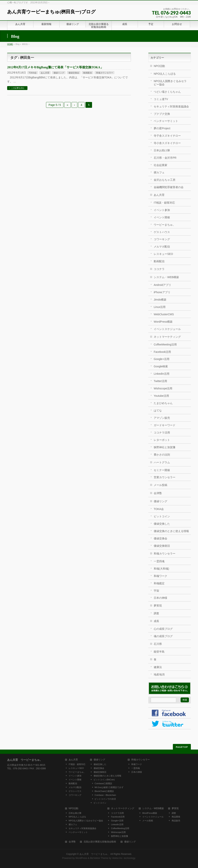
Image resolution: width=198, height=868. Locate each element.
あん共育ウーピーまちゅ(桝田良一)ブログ (51, 12)
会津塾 (158, 493)
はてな (158, 410)
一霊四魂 (159, 561)
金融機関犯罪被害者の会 (169, 187)
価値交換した (162, 524)
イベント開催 (162, 217)
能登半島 (159, 652)
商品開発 (176, 817)
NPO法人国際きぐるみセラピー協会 (170, 83)
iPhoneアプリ (162, 292)
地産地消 (159, 674)
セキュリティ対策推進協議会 (171, 106)
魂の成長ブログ (163, 636)
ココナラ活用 (162, 433)
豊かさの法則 (162, 455)
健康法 (158, 667)
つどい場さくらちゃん (167, 92)
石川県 (158, 644)
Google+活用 (162, 359)
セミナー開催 (162, 470)
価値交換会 (74, 73)
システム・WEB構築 (166, 277)
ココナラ (159, 269)
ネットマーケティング (167, 337)
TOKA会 (33, 73)
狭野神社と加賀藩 (165, 447)
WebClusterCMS (164, 314)
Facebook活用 (162, 352)
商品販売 (176, 821)
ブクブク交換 (162, 114)
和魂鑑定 (159, 583)
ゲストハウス (162, 232)
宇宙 (156, 591)
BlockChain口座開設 (104, 791)
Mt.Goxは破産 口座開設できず (109, 787)
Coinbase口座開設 (103, 783)
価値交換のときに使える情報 (171, 531)
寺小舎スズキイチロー (167, 143)
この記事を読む (18, 88)
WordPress (81, 858)
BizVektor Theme (99, 858)
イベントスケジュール (167, 329)
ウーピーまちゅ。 (165, 225)
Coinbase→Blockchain (105, 795)
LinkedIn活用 (162, 374)
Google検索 (161, 366)
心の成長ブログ (163, 629)
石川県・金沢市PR (165, 158)
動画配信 (88, 73)
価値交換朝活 (162, 546)
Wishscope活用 (163, 388)
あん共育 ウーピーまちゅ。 (95, 854)
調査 (156, 613)
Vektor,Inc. (118, 858)
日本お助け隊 (162, 150)
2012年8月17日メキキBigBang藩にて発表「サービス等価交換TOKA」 (55, 67)
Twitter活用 (160, 381)
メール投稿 (160, 485)
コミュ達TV (161, 99)
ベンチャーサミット (166, 121)
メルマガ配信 (162, 247)
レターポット (162, 440)
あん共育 (45, 73)
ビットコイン (162, 516)
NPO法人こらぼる (165, 74)
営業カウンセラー (165, 477)
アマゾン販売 (162, 418)
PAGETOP (182, 747)
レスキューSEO (163, 254)
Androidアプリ (162, 285)
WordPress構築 (163, 322)
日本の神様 (160, 598)
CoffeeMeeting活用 (165, 344)
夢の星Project (162, 128)
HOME (10, 44)
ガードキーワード (165, 425)
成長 (156, 621)
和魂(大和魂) (161, 569)
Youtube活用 (161, 396)
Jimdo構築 (160, 300)
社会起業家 (160, 165)
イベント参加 (162, 210)
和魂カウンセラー (105, 73)
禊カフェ (159, 172)
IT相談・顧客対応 (164, 203)
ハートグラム (162, 462)
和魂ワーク (160, 576)
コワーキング (162, 239)
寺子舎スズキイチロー (167, 136)
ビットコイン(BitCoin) (104, 780)
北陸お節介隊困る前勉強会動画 (100, 842)
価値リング (59, 73)
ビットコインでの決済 (105, 799)
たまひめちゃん (163, 403)
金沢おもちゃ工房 (165, 180)
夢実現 (158, 606)
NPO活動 (159, 66)
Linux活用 (160, 307)
